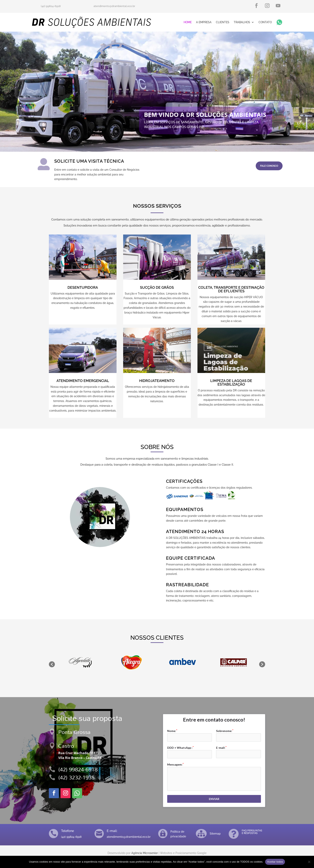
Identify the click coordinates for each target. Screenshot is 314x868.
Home (188, 22)
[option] (80, 662)
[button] (52, 664)
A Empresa (204, 22)
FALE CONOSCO (269, 166)
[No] (309, 862)
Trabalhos (242, 22)
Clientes (223, 22)
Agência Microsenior (145, 853)
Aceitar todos (275, 862)
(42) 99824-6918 (78, 769)
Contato (265, 22)
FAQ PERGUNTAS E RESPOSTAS (252, 832)
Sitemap (215, 834)
